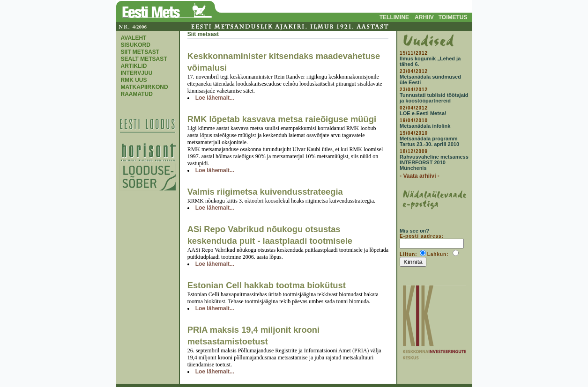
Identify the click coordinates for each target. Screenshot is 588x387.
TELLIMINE (394, 17)
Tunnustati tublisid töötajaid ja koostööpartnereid (434, 98)
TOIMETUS (453, 17)
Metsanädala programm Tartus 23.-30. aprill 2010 (429, 141)
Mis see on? (414, 231)
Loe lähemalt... (215, 98)
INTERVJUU (137, 73)
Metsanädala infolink (425, 126)
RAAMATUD (137, 94)
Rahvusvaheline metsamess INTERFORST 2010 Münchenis (434, 162)
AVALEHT (134, 38)
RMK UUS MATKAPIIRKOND (145, 84)
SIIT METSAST (140, 52)
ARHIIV (424, 17)
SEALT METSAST (144, 59)
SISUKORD (136, 45)
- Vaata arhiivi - (420, 176)
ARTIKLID (134, 66)
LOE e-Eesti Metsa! (423, 113)
